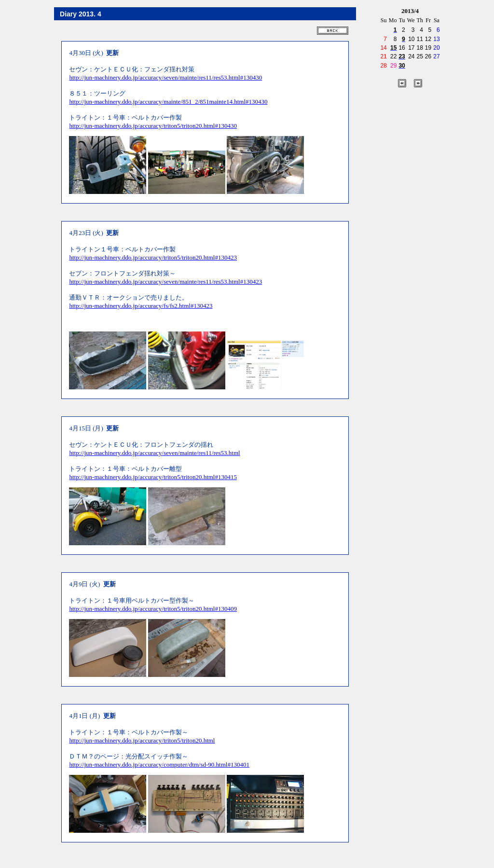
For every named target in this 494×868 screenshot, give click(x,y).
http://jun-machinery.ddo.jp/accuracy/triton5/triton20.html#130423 (153, 257)
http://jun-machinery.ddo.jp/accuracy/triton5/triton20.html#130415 (153, 477)
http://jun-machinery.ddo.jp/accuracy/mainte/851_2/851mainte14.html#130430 (168, 102)
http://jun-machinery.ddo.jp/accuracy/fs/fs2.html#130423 (141, 306)
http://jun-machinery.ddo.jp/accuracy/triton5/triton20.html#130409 (153, 609)
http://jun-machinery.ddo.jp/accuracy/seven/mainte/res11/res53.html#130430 (165, 77)
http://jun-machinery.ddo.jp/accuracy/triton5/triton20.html (142, 740)
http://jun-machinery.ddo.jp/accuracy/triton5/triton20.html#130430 (153, 126)
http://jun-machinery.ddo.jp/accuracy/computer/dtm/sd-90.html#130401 (159, 765)
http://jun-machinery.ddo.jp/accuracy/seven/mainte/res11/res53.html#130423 (165, 282)
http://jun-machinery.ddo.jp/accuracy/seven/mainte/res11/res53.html (154, 453)
